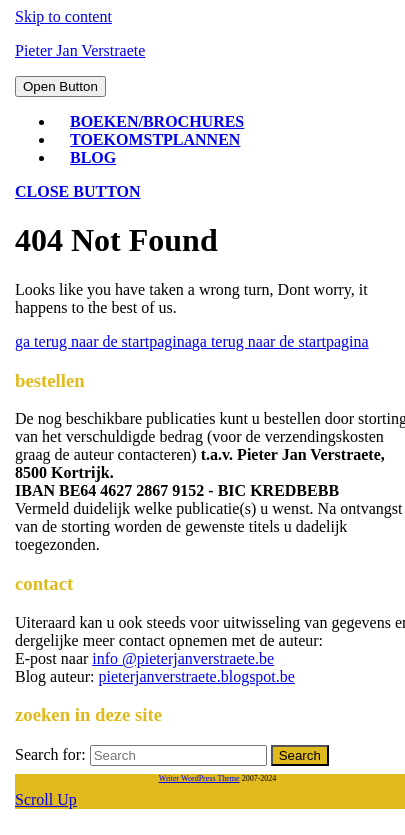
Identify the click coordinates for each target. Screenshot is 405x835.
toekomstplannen (155, 139)
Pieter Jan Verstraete (80, 50)
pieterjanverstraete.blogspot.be (197, 676)
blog (93, 157)
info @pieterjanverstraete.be (183, 658)
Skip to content (63, 16)
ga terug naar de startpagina (192, 341)
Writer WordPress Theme (199, 778)
